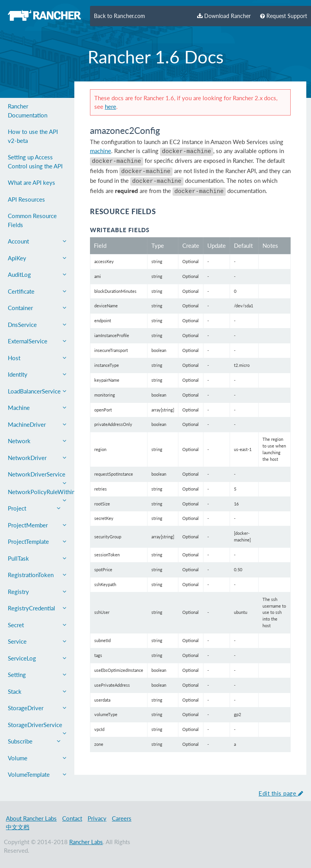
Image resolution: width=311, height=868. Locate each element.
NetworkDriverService (37, 477)
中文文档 (18, 827)
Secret (37, 625)
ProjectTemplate (37, 541)
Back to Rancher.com (120, 16)
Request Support (284, 16)
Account (37, 241)
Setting (37, 675)
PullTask (37, 558)
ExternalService (37, 341)
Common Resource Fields (32, 220)
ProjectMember (37, 525)
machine (101, 151)
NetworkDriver (37, 458)
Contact (72, 818)
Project (34, 508)
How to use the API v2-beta (33, 136)
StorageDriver (37, 708)
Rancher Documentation (28, 111)
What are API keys (31, 182)
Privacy (97, 818)
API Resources (26, 199)
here (111, 106)
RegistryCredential (37, 608)
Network (37, 441)
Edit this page (281, 793)
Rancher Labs (86, 842)
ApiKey (37, 258)
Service (37, 641)
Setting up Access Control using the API (35, 162)
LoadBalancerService (37, 391)
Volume (37, 758)
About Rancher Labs (31, 818)
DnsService (37, 325)
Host (37, 358)
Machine (37, 408)
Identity (37, 374)
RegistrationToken (37, 575)
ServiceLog (37, 658)
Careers (122, 818)
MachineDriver (37, 424)
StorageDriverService (37, 727)
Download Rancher (224, 16)
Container (37, 308)
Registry (37, 592)
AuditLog (37, 274)
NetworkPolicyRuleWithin (41, 494)
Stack (37, 691)
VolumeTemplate (37, 774)
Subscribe (34, 741)
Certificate (37, 291)
